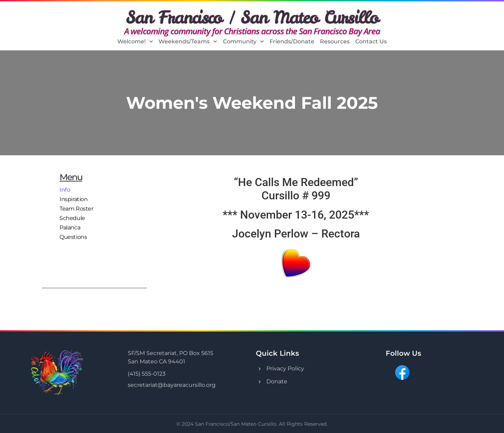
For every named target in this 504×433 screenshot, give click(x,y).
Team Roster (76, 208)
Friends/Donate (292, 41)
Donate (277, 381)
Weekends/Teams (188, 42)
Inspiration (74, 198)
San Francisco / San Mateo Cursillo (252, 17)
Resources (335, 41)
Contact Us (371, 41)
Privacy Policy (285, 368)
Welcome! (135, 42)
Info (65, 189)
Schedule (72, 217)
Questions (73, 235)
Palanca (70, 226)
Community (243, 42)
